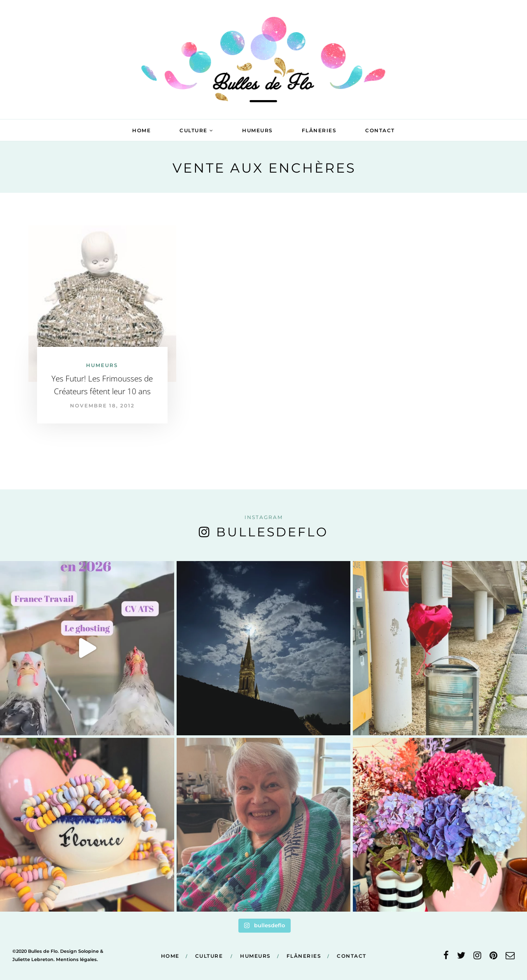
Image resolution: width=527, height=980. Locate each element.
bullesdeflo (272, 532)
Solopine (89, 951)
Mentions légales (76, 959)
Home (141, 130)
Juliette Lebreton (33, 959)
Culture (194, 130)
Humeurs (258, 130)
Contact (380, 130)
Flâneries (319, 130)
